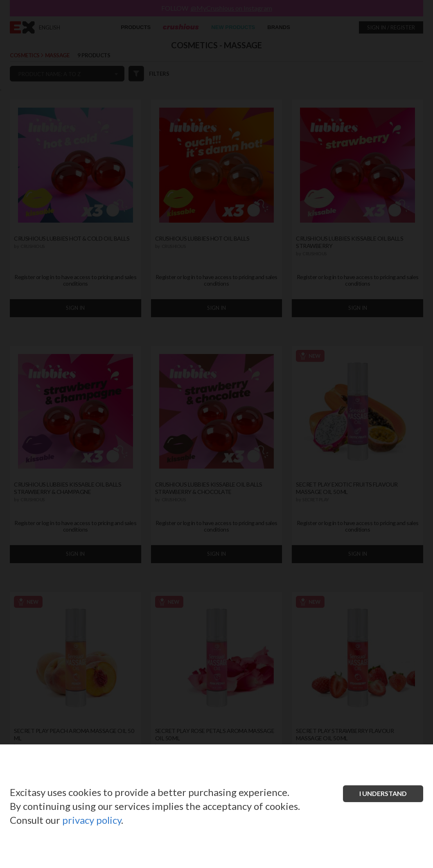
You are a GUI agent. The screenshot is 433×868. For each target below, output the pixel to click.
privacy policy (92, 820)
